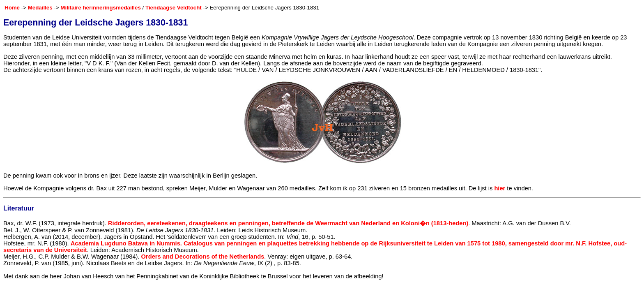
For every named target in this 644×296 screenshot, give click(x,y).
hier (500, 188)
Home (12, 8)
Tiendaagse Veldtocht (174, 8)
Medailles (40, 8)
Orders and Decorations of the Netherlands (203, 257)
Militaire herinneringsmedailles (101, 8)
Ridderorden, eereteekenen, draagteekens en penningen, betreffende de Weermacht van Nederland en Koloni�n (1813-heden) (288, 223)
